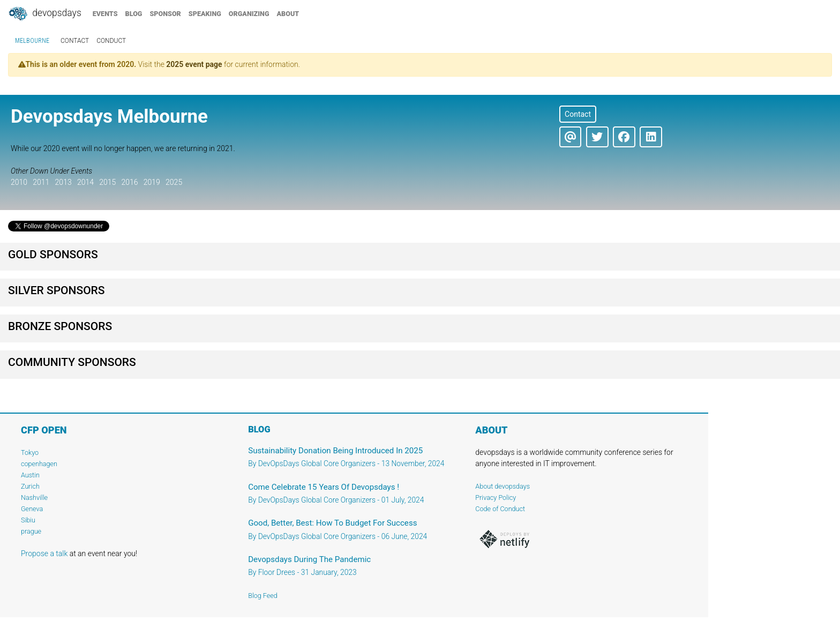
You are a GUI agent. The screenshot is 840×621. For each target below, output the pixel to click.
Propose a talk (44, 553)
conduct (111, 41)
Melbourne (32, 41)
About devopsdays (502, 486)
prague (31, 531)
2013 (63, 182)
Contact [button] (578, 114)
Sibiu (28, 520)
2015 (107, 182)
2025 (174, 182)
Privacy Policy (496, 497)
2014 (85, 182)
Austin (30, 475)
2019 (152, 182)
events (105, 14)
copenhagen (39, 464)
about (288, 14)
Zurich (30, 486)
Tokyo (30, 452)
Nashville (34, 497)
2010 (19, 182)
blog (134, 14)
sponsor (165, 14)
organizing (249, 14)
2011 (41, 182)
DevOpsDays (44, 14)
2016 (129, 182)
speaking (205, 14)
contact (75, 41)
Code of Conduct (500, 509)
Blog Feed (263, 596)
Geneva (32, 509)
